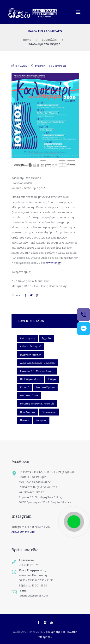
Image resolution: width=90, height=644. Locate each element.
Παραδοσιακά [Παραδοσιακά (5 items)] (27, 412)
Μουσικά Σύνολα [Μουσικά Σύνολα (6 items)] (29, 395)
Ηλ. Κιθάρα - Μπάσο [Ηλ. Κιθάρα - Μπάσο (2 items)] (31, 379)
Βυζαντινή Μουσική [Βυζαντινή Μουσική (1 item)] (31, 355)
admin (42, 66)
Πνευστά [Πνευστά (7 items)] (25, 420)
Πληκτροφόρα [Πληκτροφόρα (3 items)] (49, 412)
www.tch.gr (54, 263)
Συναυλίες (49, 40)
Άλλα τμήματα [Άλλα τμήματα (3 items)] (28, 338)
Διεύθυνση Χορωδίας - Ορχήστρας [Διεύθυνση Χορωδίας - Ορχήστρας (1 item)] (38, 363)
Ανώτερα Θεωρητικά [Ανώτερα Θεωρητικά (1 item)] (31, 346)
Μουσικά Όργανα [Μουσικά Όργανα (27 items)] (45, 387)
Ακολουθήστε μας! (23, 532)
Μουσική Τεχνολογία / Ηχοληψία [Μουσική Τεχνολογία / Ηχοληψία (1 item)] (37, 404)
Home (27, 40)
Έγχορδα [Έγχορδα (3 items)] (46, 338)
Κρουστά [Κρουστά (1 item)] (25, 387)
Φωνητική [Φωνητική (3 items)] (41, 420)
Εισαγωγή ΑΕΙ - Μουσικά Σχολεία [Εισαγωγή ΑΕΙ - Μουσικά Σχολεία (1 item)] (37, 371)
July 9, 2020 (21, 66)
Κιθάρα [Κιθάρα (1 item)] (52, 379)
